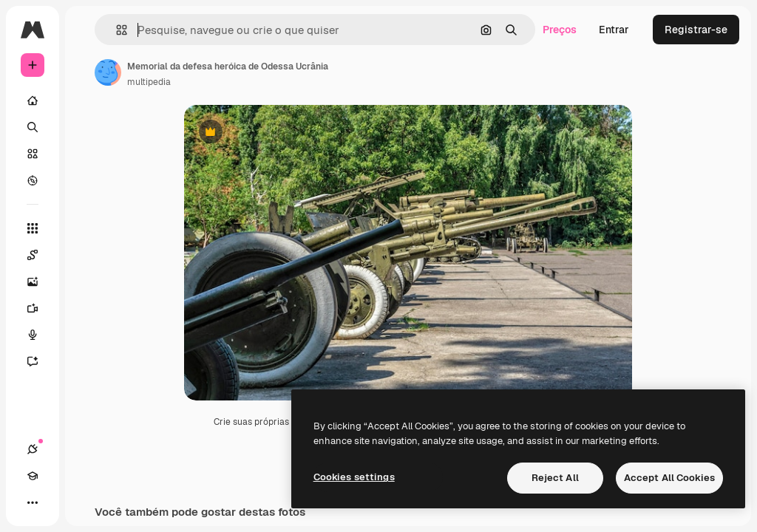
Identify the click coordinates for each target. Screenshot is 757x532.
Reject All (555, 478)
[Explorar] (33, 180)
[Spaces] (40, 255)
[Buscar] (33, 127)
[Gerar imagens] (40, 282)
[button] (116, 30)
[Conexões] (33, 449)
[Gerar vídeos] (40, 308)
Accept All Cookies (669, 478)
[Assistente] (40, 361)
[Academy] (33, 476)
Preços (560, 30)
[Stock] (33, 154)
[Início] (33, 100)
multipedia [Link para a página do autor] (149, 82)
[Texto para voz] (40, 335)
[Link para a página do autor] (108, 72)
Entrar (614, 30)
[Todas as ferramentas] (33, 228)
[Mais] (33, 502)
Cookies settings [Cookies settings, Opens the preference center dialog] (354, 477)
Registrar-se (696, 30)
